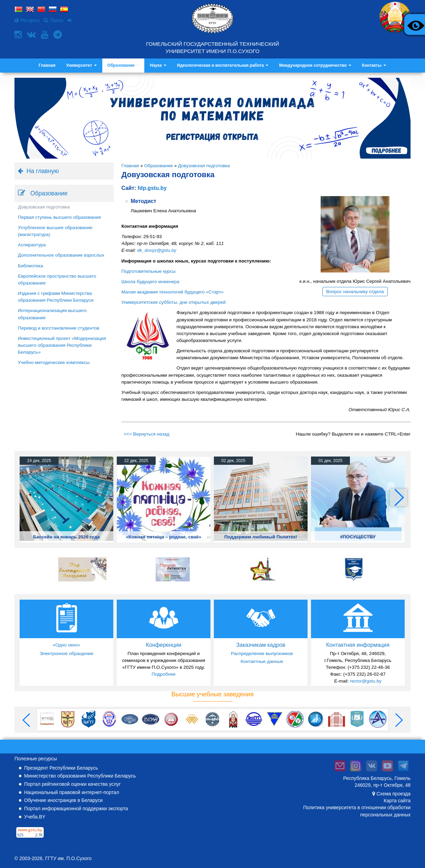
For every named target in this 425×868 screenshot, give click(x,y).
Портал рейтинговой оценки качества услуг (72, 784)
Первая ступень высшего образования (59, 217)
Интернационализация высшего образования (52, 314)
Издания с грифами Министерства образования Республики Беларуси (56, 297)
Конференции (164, 645)
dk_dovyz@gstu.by (157, 250)
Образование (123, 65)
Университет (81, 65)
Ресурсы (27, 20)
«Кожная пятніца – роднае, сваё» (164, 537)
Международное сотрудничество (315, 65)
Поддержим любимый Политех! (261, 537)
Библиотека (30, 266)
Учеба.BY (35, 817)
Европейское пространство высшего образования (57, 280)
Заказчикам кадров (261, 645)
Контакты (374, 65)
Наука (158, 65)
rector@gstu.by (366, 681)
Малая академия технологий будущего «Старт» (173, 292)
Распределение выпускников (262, 653)
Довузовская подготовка (44, 207)
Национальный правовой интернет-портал (72, 792)
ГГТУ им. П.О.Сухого (68, 858)
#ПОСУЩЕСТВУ (358, 537)
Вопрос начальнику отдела (355, 292)
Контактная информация (358, 645)
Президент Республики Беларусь (61, 768)
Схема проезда (393, 794)
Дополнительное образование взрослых (61, 255)
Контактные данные (262, 661)
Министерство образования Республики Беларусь (80, 776)
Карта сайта (397, 801)
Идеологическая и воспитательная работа (223, 65)
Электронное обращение (66, 653)
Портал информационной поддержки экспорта (76, 808)
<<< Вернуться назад (146, 434)
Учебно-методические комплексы (54, 362)
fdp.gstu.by (152, 188)
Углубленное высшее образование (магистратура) (55, 231)
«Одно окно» (66, 645)
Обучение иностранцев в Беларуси (63, 800)
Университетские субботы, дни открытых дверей (174, 302)
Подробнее (164, 674)
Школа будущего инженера (151, 282)
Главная (47, 65)
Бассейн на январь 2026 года (66, 537)
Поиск (54, 20)
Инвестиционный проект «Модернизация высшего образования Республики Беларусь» (62, 345)
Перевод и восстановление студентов (59, 328)
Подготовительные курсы (149, 271)
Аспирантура (32, 245)
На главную (43, 171)
